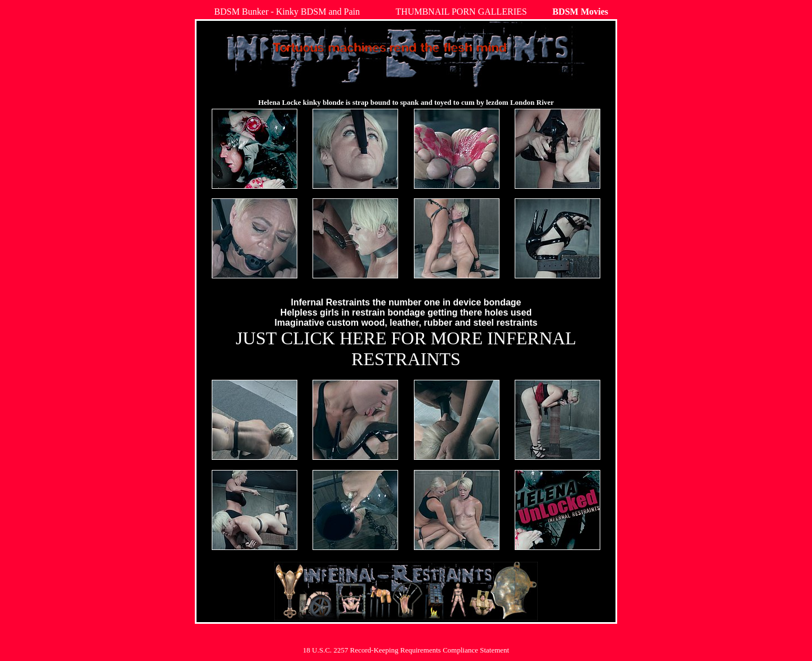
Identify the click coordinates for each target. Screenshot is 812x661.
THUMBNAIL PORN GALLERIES (461, 12)
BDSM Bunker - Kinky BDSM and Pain (287, 12)
